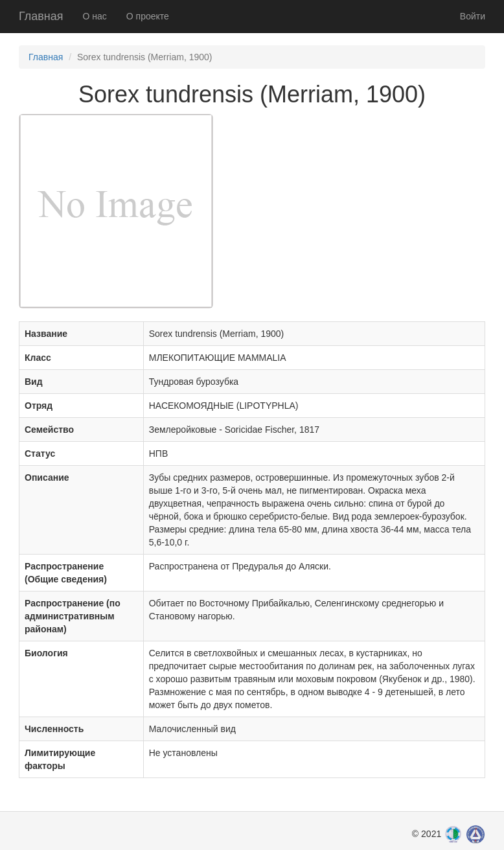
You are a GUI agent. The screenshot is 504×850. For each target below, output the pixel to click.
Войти (473, 16)
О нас (95, 16)
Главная (41, 16)
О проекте (148, 16)
